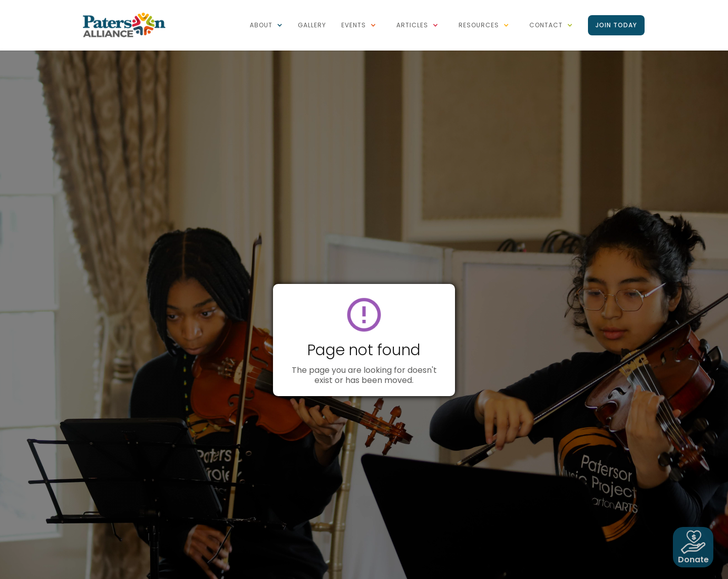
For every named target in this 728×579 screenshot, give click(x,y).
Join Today (616, 25)
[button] (266, 25)
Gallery (312, 25)
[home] (124, 24)
